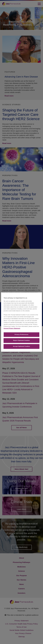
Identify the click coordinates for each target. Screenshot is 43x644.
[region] (21, 322)
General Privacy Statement (12, 328)
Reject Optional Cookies (22, 340)
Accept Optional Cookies (22, 346)
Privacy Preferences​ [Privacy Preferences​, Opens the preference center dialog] (22, 334)
